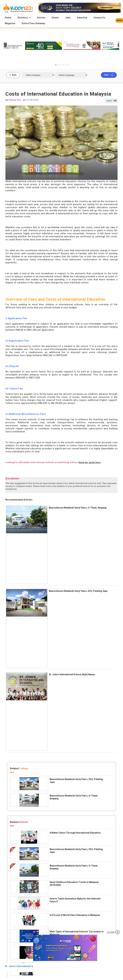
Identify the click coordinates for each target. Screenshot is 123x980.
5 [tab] (66, 65)
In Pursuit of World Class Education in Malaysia (75, 915)
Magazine (10, 23)
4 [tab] (63, 65)
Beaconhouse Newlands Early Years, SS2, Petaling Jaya (78, 591)
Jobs (68, 18)
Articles (41, 18)
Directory (24, 18)
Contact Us (99, 18)
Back (14, 75)
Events (55, 18)
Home (8, 18)
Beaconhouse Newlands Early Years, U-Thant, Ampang (78, 508)
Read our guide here (90, 463)
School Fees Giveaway (33, 23)
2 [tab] (58, 65)
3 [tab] (61, 65)
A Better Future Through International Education (75, 833)
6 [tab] (68, 65)
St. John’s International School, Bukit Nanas (72, 675)
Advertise (82, 18)
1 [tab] (56, 65)
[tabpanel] (104, 46)
